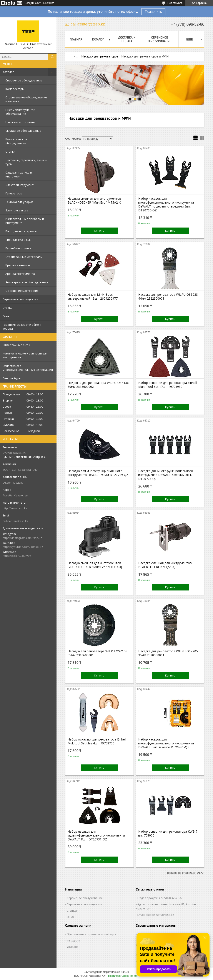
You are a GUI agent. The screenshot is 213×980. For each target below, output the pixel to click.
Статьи (8, 308)
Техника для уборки (19, 202)
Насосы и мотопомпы (20, 122)
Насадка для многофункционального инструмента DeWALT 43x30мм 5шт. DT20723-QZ (166, 475)
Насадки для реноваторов (100, 56)
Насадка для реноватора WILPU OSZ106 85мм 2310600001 (97, 653)
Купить (99, 231)
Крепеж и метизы (18, 265)
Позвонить (153, 12)
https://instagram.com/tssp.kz (22, 538)
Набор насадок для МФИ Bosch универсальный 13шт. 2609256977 (93, 297)
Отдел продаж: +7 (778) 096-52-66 (159, 898)
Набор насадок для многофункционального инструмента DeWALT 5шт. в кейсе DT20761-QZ (166, 743)
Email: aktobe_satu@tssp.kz (156, 915)
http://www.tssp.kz (15, 508)
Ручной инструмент (19, 248)
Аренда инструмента (20, 274)
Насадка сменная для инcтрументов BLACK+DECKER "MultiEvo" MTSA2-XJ (95, 201)
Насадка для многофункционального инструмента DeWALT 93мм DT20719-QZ (98, 473)
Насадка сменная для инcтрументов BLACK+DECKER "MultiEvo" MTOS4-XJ (95, 565)
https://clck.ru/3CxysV (17, 556)
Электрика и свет (18, 210)
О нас (6, 316)
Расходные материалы (21, 231)
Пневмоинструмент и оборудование (20, 112)
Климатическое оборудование (16, 141)
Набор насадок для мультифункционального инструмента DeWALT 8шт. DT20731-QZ (96, 835)
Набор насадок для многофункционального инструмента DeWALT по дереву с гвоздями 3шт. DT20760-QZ (166, 204)
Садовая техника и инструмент (19, 174)
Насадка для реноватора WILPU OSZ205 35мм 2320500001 (168, 653)
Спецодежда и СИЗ (18, 240)
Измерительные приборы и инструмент (25, 221)
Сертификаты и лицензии (20, 299)
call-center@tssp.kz (15, 521)
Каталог (8, 72)
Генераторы (14, 193)
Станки (10, 152)
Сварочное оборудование (24, 80)
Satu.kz (125, 972)
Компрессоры (15, 89)
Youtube (72, 947)
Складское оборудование (23, 131)
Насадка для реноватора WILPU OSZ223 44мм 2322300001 (168, 297)
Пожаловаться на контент (124, 976)
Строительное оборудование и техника (26, 99)
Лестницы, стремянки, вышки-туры (26, 162)
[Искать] (52, 57)
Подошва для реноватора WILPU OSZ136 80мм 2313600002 (98, 385)
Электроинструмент (20, 185)
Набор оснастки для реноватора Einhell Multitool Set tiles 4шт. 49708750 (97, 741)
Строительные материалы (24, 257)
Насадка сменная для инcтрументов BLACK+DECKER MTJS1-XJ (165, 565)
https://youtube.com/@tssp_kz (23, 547)
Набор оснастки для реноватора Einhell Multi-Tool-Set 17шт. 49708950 (167, 385)
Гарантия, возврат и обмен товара (22, 327)
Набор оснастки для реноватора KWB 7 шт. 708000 (168, 833)
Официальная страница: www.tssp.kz (92, 934)
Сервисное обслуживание (160, 39)
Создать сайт (33, 3)
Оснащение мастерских (22, 291)
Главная (76, 39)
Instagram (73, 940)
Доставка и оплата (127, 39)
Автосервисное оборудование (27, 282)
